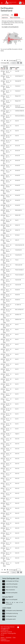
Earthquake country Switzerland (14, 611)
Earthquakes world (11, 619)
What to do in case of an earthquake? (14, 603)
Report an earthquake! (12, 600)
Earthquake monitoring (12, 613)
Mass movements (15, 18)
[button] (2, 3)
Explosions (5, 18)
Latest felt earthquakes (12, 584)
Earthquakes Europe (11, 616)
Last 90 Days (5, 15)
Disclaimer (9, 637)
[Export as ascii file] (21, 63)
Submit (14, 63)
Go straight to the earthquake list (10, 27)
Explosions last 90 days (12, 587)
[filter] (2, 69)
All (16, 15)
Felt (12, 15)
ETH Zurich (7, 641)
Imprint (3, 637)
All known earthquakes (12, 593)
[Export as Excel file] (18, 63)
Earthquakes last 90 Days (12, 581)
